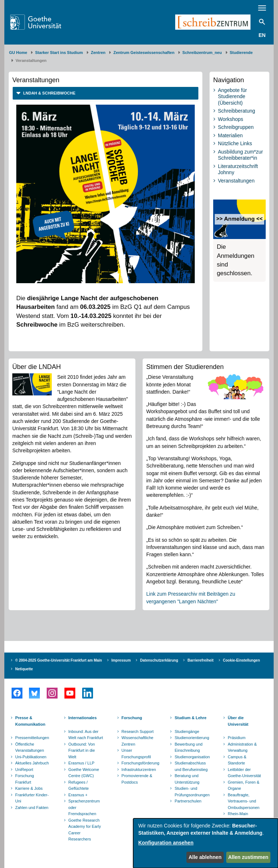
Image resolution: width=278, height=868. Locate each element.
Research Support (138, 731)
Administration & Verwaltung (242, 747)
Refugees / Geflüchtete (79, 785)
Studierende (241, 53)
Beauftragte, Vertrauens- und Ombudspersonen (243, 801)
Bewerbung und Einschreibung (188, 747)
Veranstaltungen (236, 181)
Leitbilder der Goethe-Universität (244, 773)
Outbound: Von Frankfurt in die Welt (82, 750)
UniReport (24, 770)
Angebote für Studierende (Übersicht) (232, 97)
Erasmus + (78, 795)
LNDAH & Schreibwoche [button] (49, 93)
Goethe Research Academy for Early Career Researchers (85, 830)
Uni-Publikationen (31, 757)
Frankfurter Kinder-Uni (32, 798)
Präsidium (237, 738)
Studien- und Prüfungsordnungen (192, 792)
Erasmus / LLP (81, 763)
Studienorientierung (192, 738)
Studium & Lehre (190, 718)
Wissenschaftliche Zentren (138, 741)
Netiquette (24, 669)
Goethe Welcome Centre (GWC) (84, 773)
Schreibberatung (237, 111)
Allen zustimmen (248, 857)
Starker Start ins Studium (59, 53)
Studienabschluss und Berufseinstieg (191, 766)
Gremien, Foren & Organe (243, 785)
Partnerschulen (188, 801)
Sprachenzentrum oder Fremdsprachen (84, 807)
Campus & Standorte (237, 760)
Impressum (121, 660)
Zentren (98, 53)
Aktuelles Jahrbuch (32, 763)
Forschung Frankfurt (25, 779)
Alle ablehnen (205, 857)
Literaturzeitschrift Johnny (238, 169)
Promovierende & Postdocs (137, 779)
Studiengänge (187, 731)
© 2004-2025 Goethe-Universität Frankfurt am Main (59, 660)
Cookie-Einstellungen (241, 660)
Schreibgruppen (236, 127)
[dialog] (206, 843)
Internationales (83, 718)
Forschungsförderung (140, 763)
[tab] (106, 93)
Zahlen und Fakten (32, 808)
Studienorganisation (192, 757)
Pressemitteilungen (32, 738)
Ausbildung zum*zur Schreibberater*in (241, 155)
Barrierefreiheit (201, 660)
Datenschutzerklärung (159, 660)
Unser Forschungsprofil (136, 754)
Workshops (231, 119)
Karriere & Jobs (29, 788)
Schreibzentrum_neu (202, 53)
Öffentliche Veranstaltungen (30, 747)
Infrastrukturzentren (139, 770)
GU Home (18, 53)
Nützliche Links (235, 143)
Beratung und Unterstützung (187, 779)
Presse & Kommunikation (30, 721)
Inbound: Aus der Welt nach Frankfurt (86, 735)
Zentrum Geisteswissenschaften (144, 53)
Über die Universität (238, 721)
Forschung (132, 718)
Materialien (230, 135)
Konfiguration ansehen (166, 843)
